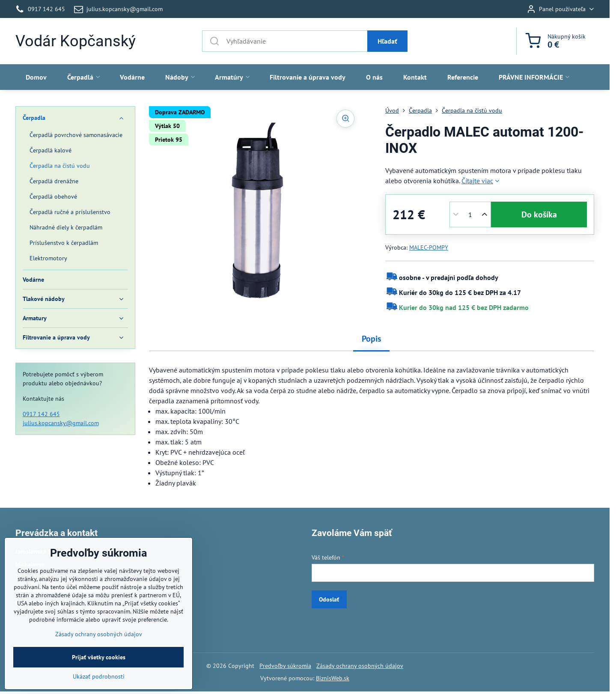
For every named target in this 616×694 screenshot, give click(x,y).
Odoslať (329, 599)
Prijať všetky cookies (99, 679)
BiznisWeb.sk (333, 678)
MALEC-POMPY (429, 247)
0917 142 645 (41, 414)
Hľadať (387, 41)
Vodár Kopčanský (76, 41)
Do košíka (539, 214)
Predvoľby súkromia (285, 666)
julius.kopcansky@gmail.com (61, 423)
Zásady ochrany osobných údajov (360, 666)
